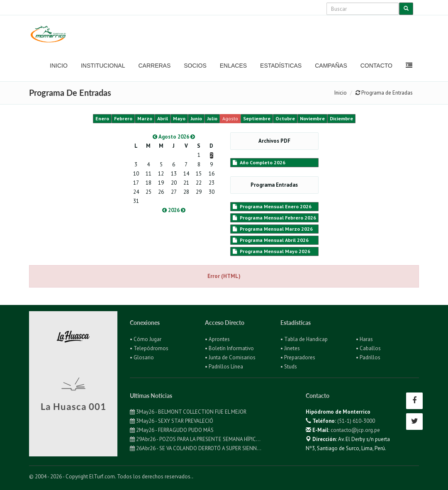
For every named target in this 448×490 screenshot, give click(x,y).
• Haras (364, 339)
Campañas (331, 66)
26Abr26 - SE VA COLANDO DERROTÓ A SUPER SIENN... (196, 448)
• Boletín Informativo (229, 348)
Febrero (123, 118)
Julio (212, 118)
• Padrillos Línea (224, 367)
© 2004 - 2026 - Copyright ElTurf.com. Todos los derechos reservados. (111, 477)
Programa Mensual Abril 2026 (271, 240)
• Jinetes (290, 348)
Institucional (103, 66)
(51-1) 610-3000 (356, 421)
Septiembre (257, 118)
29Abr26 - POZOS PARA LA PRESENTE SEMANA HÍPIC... (195, 439)
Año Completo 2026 (259, 162)
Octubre (285, 118)
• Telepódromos (149, 348)
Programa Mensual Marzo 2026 (273, 229)
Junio (196, 118)
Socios (195, 66)
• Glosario (142, 357)
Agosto (230, 118)
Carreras (154, 66)
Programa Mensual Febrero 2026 (274, 218)
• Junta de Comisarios (230, 357)
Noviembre (312, 118)
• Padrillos (368, 357)
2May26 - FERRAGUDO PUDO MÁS (172, 430)
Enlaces (233, 66)
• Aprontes (217, 339)
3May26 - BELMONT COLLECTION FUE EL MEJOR (188, 412)
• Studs (289, 367)
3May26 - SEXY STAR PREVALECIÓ (172, 421)
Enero (102, 118)
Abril (163, 118)
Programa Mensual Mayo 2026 (271, 251)
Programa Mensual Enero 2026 (272, 206)
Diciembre (341, 118)
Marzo (145, 118)
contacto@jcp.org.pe (355, 430)
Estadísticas (281, 66)
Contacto (376, 66)
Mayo (179, 118)
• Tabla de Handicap (304, 339)
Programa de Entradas (384, 93)
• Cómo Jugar (146, 339)
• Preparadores (298, 357)
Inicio (59, 66)
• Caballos (368, 348)
